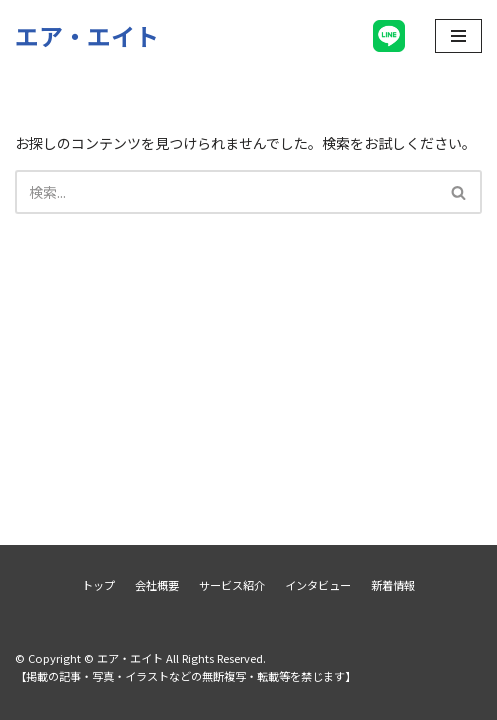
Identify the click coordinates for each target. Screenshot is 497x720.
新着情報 (393, 585)
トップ (98, 585)
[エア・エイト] (87, 35)
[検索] (226, 192)
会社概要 (157, 585)
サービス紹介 (232, 585)
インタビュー (318, 585)
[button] (458, 192)
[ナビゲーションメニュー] (458, 36)
